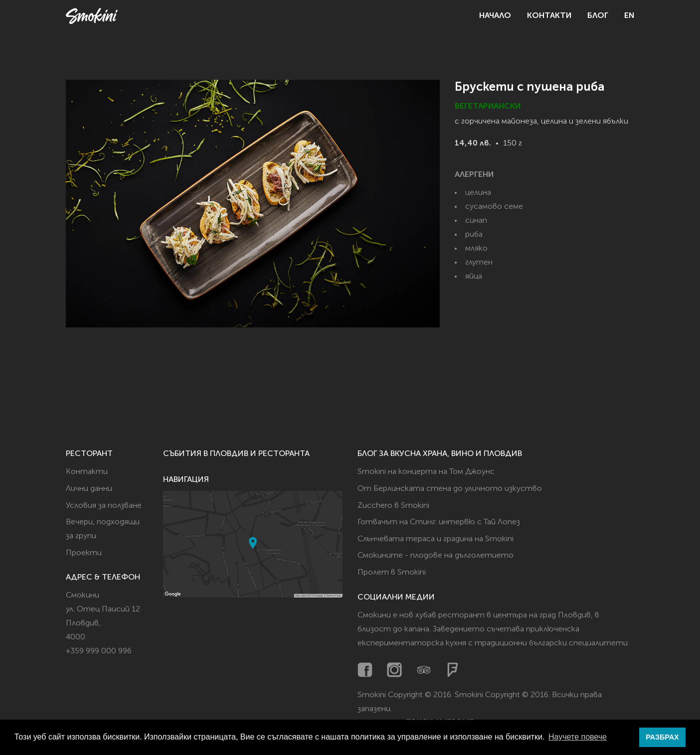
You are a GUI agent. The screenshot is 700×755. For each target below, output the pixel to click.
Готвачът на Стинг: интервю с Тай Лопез (439, 522)
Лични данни (89, 489)
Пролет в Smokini (392, 573)
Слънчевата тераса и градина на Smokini (436, 539)
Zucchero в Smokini (393, 506)
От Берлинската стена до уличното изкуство (450, 489)
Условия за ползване (104, 506)
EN (629, 16)
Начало (495, 16)
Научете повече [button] (578, 737)
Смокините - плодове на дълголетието (436, 556)
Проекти (84, 553)
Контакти (549, 16)
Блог (598, 16)
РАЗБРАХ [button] (662, 737)
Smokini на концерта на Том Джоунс (426, 472)
